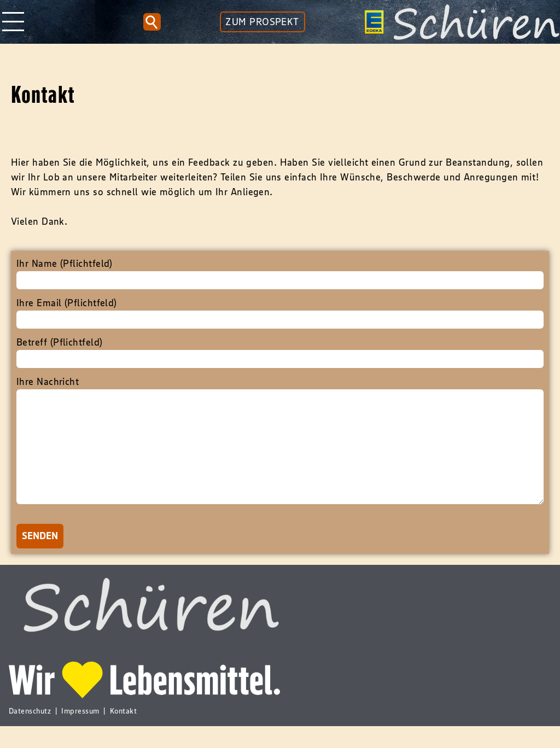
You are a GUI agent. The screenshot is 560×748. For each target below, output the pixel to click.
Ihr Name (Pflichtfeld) (280, 273)
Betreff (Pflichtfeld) (280, 352)
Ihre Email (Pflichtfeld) (280, 313)
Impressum (80, 733)
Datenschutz (30, 733)
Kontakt (123, 733)
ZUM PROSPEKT (262, 22)
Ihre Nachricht (280, 453)
